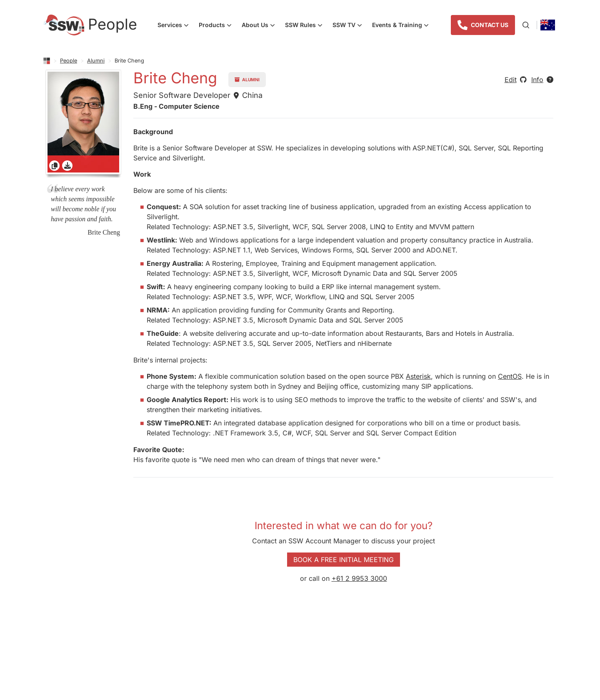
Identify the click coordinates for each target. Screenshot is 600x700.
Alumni (96, 61)
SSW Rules (306, 26)
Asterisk (418, 376)
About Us (261, 26)
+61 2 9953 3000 (359, 578)
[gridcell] (83, 124)
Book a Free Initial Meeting (344, 560)
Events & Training (403, 26)
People (69, 61)
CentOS (510, 376)
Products (218, 26)
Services (176, 26)
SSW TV (350, 26)
